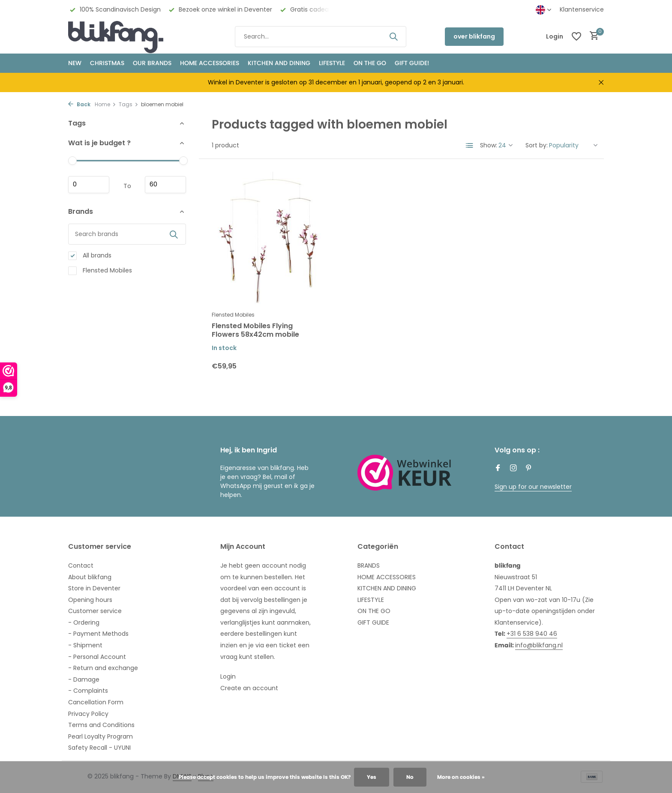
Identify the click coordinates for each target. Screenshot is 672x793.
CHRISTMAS (107, 63)
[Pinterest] (529, 469)
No (410, 777)
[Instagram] (513, 469)
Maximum (165, 185)
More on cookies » (461, 777)
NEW (75, 63)
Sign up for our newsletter (533, 487)
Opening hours (90, 600)
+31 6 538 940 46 (532, 634)
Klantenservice (582, 9)
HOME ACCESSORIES (210, 63)
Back (79, 104)
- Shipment (85, 645)
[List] (470, 146)
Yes (372, 777)
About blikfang (90, 577)
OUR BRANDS (152, 63)
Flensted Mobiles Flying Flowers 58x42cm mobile (255, 331)
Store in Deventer (94, 588)
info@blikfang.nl (539, 645)
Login (228, 676)
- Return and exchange (103, 668)
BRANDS (369, 566)
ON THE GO (370, 63)
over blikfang (474, 36)
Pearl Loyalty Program (100, 736)
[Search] (321, 37)
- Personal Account (97, 657)
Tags (129, 104)
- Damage (84, 679)
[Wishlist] (576, 36)
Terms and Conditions (101, 725)
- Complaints (88, 691)
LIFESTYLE (371, 600)
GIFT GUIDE (373, 622)
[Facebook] (498, 469)
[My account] (555, 37)
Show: (489, 145)
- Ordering (84, 622)
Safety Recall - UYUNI (99, 748)
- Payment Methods (98, 634)
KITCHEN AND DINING (279, 63)
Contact (81, 566)
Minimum (89, 185)
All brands (90, 256)
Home (105, 104)
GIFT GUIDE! (412, 63)
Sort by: (537, 145)
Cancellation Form (96, 702)
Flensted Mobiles (100, 271)
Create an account (249, 688)
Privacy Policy (88, 714)
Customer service (95, 611)
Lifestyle (332, 63)
